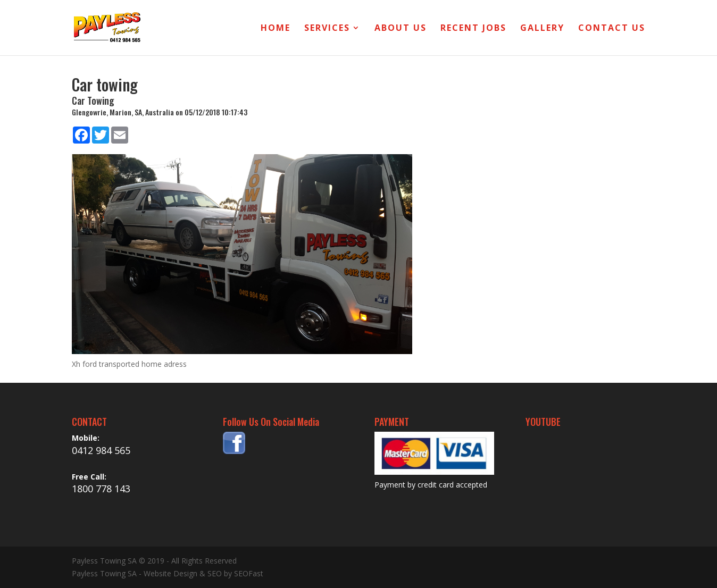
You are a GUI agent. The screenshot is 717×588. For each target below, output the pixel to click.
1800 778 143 (101, 489)
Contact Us (612, 29)
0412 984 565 (101, 450)
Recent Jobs (473, 29)
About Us (401, 29)
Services (327, 29)
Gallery (542, 29)
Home (276, 29)
